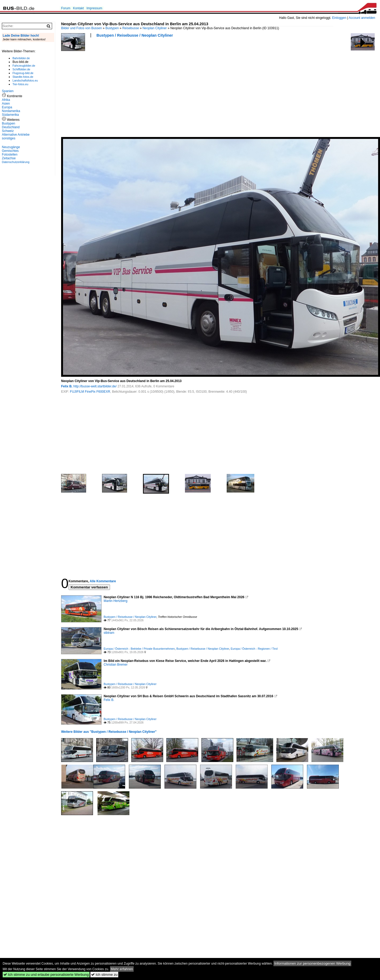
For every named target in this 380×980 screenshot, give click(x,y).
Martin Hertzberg (115, 601)
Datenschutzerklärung (16, 162)
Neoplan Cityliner (155, 28)
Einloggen (339, 18)
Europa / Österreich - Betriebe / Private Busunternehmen (139, 649)
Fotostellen (10, 155)
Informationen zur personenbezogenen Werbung (312, 963)
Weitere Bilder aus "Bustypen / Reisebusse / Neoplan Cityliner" (109, 732)
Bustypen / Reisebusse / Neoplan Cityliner (135, 35)
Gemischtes (10, 151)
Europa (7, 107)
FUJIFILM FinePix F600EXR (90, 392)
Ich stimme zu (104, 975)
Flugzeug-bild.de (23, 73)
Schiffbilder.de (21, 69)
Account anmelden (362, 18)
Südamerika (10, 115)
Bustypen (112, 28)
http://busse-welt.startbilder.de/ (95, 386)
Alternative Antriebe (16, 135)
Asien (6, 104)
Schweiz (8, 131)
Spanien (8, 91)
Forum (66, 8)
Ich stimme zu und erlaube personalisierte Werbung (46, 975)
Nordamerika (11, 111)
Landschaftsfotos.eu (25, 80)
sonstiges (9, 138)
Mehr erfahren (122, 969)
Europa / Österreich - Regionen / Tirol (254, 649)
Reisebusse (131, 28)
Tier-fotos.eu (20, 84)
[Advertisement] (155, 89)
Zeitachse (9, 158)
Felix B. (67, 386)
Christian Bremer (116, 665)
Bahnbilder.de (21, 58)
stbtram (109, 633)
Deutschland (11, 127)
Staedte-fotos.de (23, 77)
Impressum (94, 8)
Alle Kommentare (103, 581)
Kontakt (79, 8)
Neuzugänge (11, 147)
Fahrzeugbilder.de (24, 66)
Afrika (6, 100)
